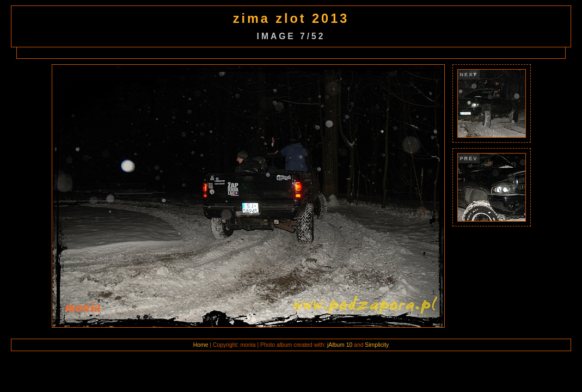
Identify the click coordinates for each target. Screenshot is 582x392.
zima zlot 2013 (291, 19)
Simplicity (377, 345)
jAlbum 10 (340, 345)
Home (201, 345)
